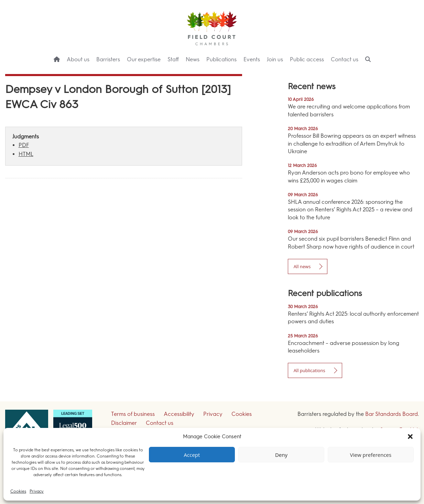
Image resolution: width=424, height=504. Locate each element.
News (193, 59)
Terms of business (133, 414)
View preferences (371, 455)
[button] (410, 437)
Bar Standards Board (392, 414)
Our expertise (144, 59)
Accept (192, 455)
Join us (275, 59)
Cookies (18, 491)
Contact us (345, 59)
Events (252, 59)
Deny (281, 455)
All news (302, 266)
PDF (24, 145)
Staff (173, 59)
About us (78, 59)
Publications (221, 59)
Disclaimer (124, 423)
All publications (309, 370)
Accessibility (179, 414)
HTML (26, 154)
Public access (307, 59)
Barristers (108, 59)
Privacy (37, 491)
